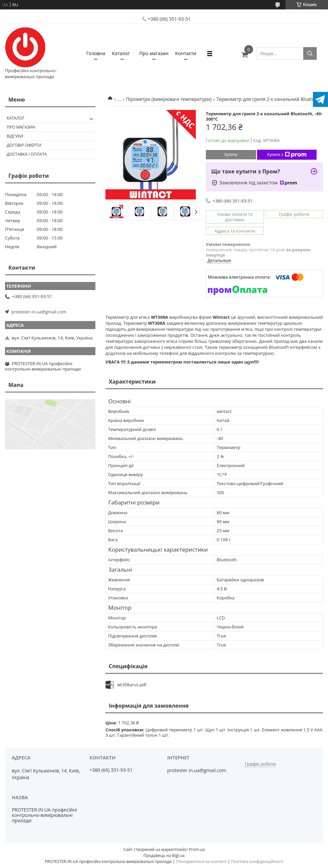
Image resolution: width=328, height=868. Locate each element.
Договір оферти (24, 145)
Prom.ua (197, 849)
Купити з (287, 155)
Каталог (121, 53)
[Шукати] (310, 53)
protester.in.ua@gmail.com (39, 312)
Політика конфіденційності (257, 861)
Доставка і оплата (27, 154)
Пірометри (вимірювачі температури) (169, 99)
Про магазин (154, 53)
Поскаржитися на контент (201, 861)
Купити (231, 155)
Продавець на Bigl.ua (164, 855)
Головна (96, 53)
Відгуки (15, 136)
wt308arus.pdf (132, 685)
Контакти (186, 53)
